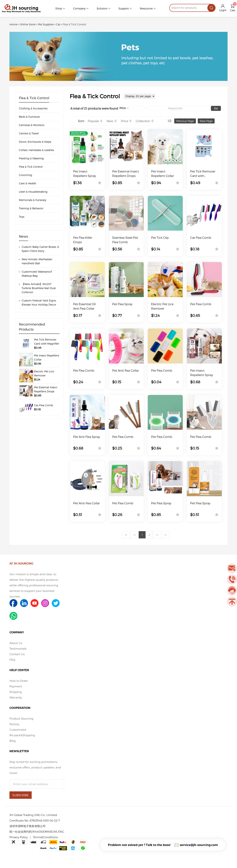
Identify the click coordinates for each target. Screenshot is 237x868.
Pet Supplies (46, 24)
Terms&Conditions (45, 837)
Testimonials (18, 649)
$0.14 (156, 249)
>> (157, 535)
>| (165, 535)
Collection (143, 121)
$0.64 (156, 448)
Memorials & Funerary (33, 200)
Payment (16, 686)
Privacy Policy (19, 837)
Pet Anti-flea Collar (126, 370)
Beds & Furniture (29, 117)
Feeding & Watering (31, 158)
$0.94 (156, 183)
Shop (59, 8)
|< (126, 535)
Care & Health (27, 183)
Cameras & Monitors (32, 125)
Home (13, 24)
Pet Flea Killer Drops (83, 240)
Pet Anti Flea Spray (87, 437)
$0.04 (156, 382)
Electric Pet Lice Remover (162, 306)
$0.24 (78, 382)
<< (134, 535)
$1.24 (155, 315)
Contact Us (17, 654)
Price (125, 121)
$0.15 (117, 382)
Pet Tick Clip (160, 238)
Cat (58, 24)
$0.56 (117, 249)
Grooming (25, 175)
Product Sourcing (21, 718)
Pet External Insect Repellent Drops (126, 174)
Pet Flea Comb (201, 304)
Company (79, 8)
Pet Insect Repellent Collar (162, 174)
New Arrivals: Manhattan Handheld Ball (37, 261)
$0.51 (78, 515)
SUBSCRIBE (21, 795)
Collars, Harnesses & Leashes (36, 150)
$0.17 (78, 315)
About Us (16, 643)
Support (124, 8)
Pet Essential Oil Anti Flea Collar (84, 306)
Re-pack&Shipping (22, 735)
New (110, 121)
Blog (13, 741)
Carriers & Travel (29, 133)
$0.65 (195, 315)
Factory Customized (18, 727)
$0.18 (195, 249)
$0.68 (195, 382)
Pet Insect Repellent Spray (85, 174)
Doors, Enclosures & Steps (35, 142)
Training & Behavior (31, 208)
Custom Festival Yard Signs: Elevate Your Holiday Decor (39, 303)
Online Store (28, 24)
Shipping (16, 692)
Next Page (206, 121)
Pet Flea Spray (122, 304)
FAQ (12, 660)
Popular (93, 121)
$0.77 (117, 315)
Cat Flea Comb (201, 238)
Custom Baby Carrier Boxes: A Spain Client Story (40, 249)
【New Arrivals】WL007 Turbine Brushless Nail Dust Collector (39, 288)
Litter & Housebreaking (33, 192)
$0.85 (117, 183)
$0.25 (117, 448)
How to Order (19, 681)
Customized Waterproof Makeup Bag (37, 274)
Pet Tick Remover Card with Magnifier (203, 174)
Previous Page (185, 121)
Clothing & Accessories (33, 108)
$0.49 (195, 183)
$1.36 (77, 183)
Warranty (16, 697)
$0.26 (117, 515)
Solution (102, 8)
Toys (22, 217)
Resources (146, 8)
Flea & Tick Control (74, 24)
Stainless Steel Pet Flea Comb (125, 240)
